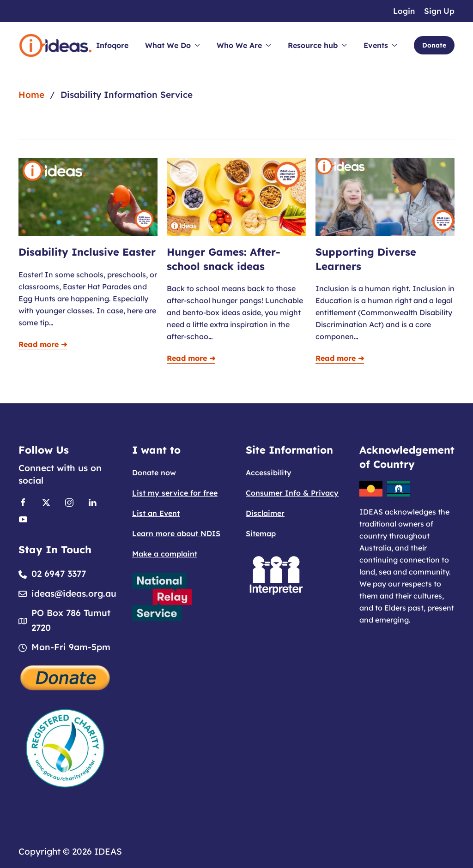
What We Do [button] (173, 45)
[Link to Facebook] (23, 502)
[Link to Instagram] (69, 502)
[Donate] (66, 676)
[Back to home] (55, 45)
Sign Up (439, 11)
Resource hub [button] (317, 45)
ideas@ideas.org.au (74, 593)
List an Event (156, 513)
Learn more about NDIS (176, 533)
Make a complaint (165, 554)
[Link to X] (46, 502)
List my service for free (175, 493)
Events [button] (380, 45)
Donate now (154, 473)
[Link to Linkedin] (92, 502)
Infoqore (112, 45)
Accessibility (269, 473)
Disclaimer (265, 513)
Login (404, 11)
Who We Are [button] (244, 45)
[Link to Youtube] (23, 518)
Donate (434, 45)
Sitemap (261, 533)
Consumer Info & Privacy (292, 493)
